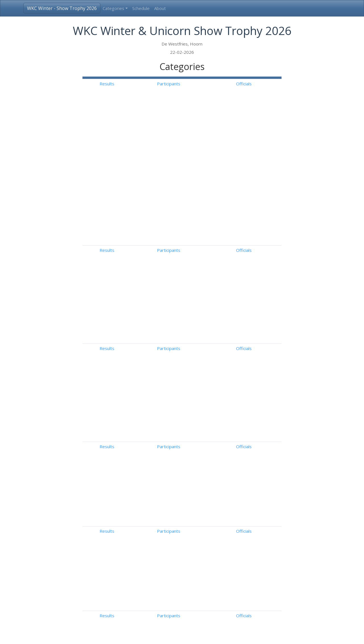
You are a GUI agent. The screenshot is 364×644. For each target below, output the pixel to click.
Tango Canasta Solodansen (144, 353)
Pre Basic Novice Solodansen (146, 370)
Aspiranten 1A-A (134, 519)
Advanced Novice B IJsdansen (147, 337)
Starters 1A (129, 480)
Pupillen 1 (127, 499)
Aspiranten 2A (132, 548)
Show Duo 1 (130, 587)
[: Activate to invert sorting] (137, 78)
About (160, 8)
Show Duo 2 (130, 596)
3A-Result (89, 635)
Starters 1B (129, 470)
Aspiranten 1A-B (134, 528)
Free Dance (238, 432)
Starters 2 (128, 490)
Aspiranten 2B (132, 557)
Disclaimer (244, 635)
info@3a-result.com (212, 635)
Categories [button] (113, 8)
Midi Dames (130, 412)
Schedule (141, 8)
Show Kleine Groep (137, 616)
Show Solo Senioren (137, 577)
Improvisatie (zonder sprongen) (149, 451)
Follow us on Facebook (280, 635)
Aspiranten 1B (132, 538)
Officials (267, 84)
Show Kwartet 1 (134, 606)
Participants (237, 84)
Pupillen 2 (127, 509)
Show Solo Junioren (136, 567)
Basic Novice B (132, 422)
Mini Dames (129, 403)
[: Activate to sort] (207, 78)
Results (207, 84)
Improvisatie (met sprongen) (146, 461)
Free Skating (239, 403)
